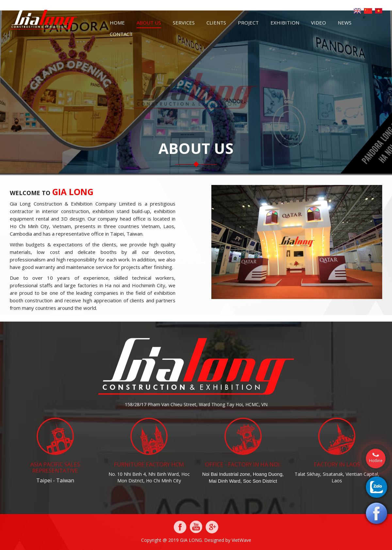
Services (184, 23)
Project (248, 23)
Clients (216, 23)
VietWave (241, 540)
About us (149, 23)
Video (318, 23)
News (345, 23)
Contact (121, 34)
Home (117, 23)
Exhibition (285, 23)
